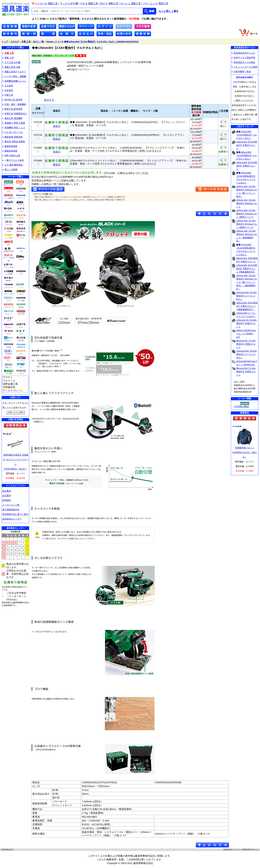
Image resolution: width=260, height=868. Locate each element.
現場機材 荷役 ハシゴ (14, 128)
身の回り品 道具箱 (13, 100)
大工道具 (8, 86)
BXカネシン (9, 341)
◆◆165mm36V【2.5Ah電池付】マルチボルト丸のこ (246, 155)
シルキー (21, 259)
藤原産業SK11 (21, 231)
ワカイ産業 (9, 374)
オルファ (21, 294)
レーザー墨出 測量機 (14, 76)
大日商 (9, 231)
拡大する (49, 98)
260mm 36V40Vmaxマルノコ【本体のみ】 (246, 334)
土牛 (21, 251)
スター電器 (21, 301)
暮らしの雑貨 (10, 169)
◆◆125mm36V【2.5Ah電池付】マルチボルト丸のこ (246, 135)
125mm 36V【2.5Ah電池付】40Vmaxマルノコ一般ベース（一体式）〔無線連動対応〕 (247, 282)
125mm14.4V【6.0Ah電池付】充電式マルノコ (246, 323)
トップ (5, 42)
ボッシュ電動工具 (9, 198)
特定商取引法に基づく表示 (15, 514)
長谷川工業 (21, 314)
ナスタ (21, 354)
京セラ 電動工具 (109, 3)
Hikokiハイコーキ (9, 185)
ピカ (9, 321)
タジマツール (9, 287)
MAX (21, 185)
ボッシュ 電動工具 (130, 3)
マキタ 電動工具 (89, 3)
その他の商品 (241, 406)
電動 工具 (8, 58)
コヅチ (21, 274)
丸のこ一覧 (38, 42)
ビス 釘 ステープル (13, 132)
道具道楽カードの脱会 (244, 62)
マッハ (9, 205)
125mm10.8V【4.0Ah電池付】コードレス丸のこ (246, 296)
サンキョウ (9, 327)
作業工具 (8, 95)
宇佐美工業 (9, 354)
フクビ (21, 367)
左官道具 (8, 90)
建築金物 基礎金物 (13, 137)
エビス (9, 301)
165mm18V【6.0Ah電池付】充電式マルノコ (247, 166)
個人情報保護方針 (11, 510)
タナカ (9, 334)
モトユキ (9, 211)
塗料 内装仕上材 (11, 155)
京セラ (21, 191)
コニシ (9, 360)
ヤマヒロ (21, 374)
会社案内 (7, 496)
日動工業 (21, 307)
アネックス (21, 205)
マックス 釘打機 (69, 3)
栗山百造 (21, 341)
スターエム (9, 225)
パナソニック (21, 198)
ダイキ (21, 327)
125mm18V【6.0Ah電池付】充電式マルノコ (247, 145)
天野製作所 (15, 387)
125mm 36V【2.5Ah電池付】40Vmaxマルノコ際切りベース (247, 214)
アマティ (15, 377)
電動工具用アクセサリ (14, 72)
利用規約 (7, 500)
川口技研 (9, 347)
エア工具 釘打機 (11, 62)
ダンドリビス (21, 360)
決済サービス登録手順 (244, 58)
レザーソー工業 (9, 267)
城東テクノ (9, 367)
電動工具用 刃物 (11, 67)
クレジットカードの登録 (245, 67)
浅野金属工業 (21, 347)
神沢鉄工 (21, 225)
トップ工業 (9, 238)
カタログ (15, 42)
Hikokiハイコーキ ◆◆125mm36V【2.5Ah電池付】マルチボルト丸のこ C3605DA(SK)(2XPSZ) (92, 42)
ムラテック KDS (9, 294)
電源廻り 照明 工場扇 (14, 123)
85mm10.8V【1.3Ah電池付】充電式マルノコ (246, 372)
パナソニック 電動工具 (156, 3)
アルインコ (9, 314)
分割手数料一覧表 (241, 72)
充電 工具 (26, 42)
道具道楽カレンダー (12, 519)
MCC (8, 245)
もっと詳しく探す (169, 11)
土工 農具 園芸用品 (13, 165)
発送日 (57, 125)
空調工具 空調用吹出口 (15, 114)
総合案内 (7, 491)
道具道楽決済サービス (244, 53)
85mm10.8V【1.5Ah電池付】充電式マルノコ (246, 344)
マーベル (21, 238)
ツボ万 (21, 211)
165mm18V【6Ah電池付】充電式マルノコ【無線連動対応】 (247, 306)
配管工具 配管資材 (13, 109)
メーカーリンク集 (11, 505)
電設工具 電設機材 (13, 118)
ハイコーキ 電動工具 (46, 3)
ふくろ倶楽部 (9, 274)
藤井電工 (9, 281)
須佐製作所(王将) (9, 251)
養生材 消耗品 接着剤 (14, 142)
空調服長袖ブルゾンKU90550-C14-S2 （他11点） (245, 452)
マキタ (9, 191)
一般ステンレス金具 (13, 160)
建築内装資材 (10, 146)
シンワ (21, 287)
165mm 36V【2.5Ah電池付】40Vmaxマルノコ (247, 203)
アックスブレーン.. (15, 391)
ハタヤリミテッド (9, 307)
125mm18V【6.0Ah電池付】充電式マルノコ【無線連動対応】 (247, 269)
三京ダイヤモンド (9, 218)
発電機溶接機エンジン (14, 81)
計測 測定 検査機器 (14, 104)
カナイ (21, 334)
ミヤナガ (21, 218)
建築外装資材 (10, 151)
